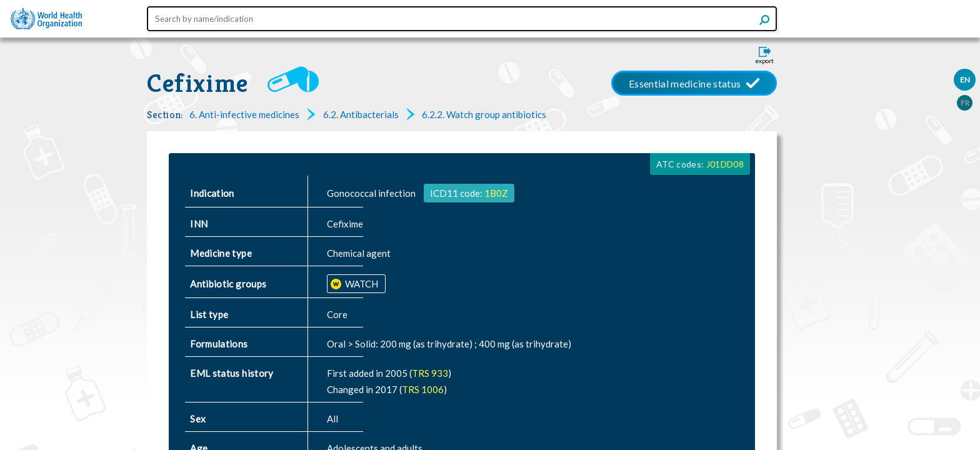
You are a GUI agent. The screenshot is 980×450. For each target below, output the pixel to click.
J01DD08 (725, 164)
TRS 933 (430, 373)
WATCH (361, 284)
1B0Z (496, 193)
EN (965, 80)
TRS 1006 (423, 389)
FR (965, 103)
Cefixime (198, 83)
